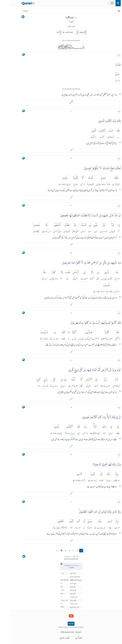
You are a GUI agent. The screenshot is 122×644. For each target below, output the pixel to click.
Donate (61, 624)
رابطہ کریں (69, 638)
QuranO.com (59, 632)
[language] (13, 55)
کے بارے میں (55, 638)
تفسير (61, 103)
